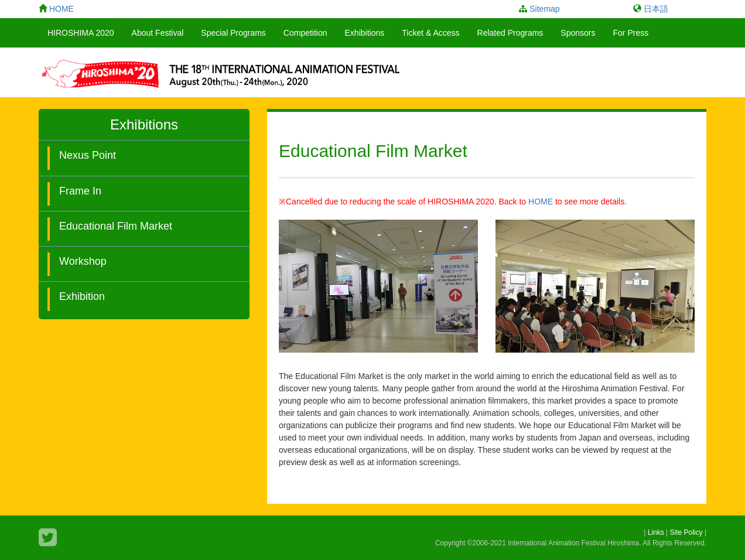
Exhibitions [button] (365, 33)
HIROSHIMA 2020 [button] (81, 33)
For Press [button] (631, 33)
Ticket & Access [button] (430, 33)
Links (656, 532)
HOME (541, 202)
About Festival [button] (158, 33)
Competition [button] (305, 33)
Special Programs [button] (233, 33)
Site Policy (686, 532)
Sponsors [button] (578, 33)
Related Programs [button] (510, 33)
